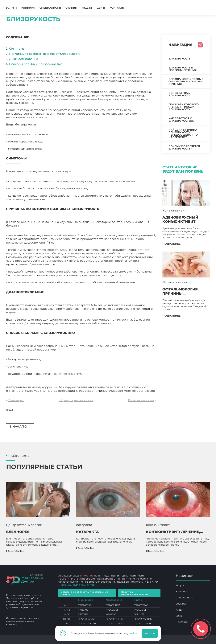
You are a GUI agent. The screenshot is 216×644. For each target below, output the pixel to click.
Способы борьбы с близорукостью (36, 64)
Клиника (28, 8)
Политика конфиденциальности (134, 593)
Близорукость (179, 59)
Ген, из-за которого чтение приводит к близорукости (184, 107)
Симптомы (17, 49)
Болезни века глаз (141, 400)
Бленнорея (16, 400)
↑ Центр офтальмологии (76, 400)
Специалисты (50, 8)
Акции (87, 8)
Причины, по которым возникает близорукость (45, 54)
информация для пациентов (76, 585)
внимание (87, 576)
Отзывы (71, 8)
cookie (133, 633)
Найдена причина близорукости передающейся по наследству (183, 133)
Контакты (117, 8)
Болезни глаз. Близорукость (179, 94)
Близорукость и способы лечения (183, 69)
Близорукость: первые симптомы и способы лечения (186, 81)
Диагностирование (24, 59)
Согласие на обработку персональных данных (84, 593)
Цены (101, 8)
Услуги (11, 8)
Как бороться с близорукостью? (181, 119)
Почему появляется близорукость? (184, 147)
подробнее (171, 244)
